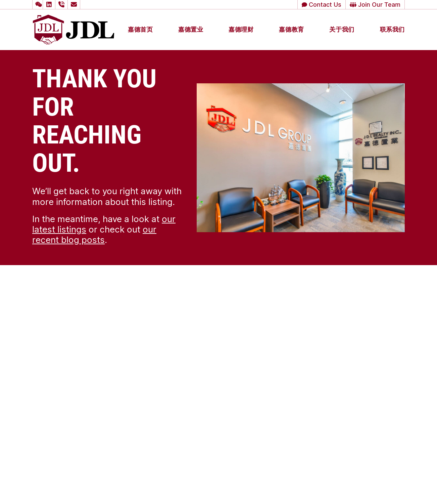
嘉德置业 (191, 29)
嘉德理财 (241, 29)
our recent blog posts (94, 234)
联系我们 (392, 29)
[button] (38, 5)
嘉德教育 (291, 29)
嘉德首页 (140, 29)
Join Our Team (375, 4)
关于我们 (342, 29)
